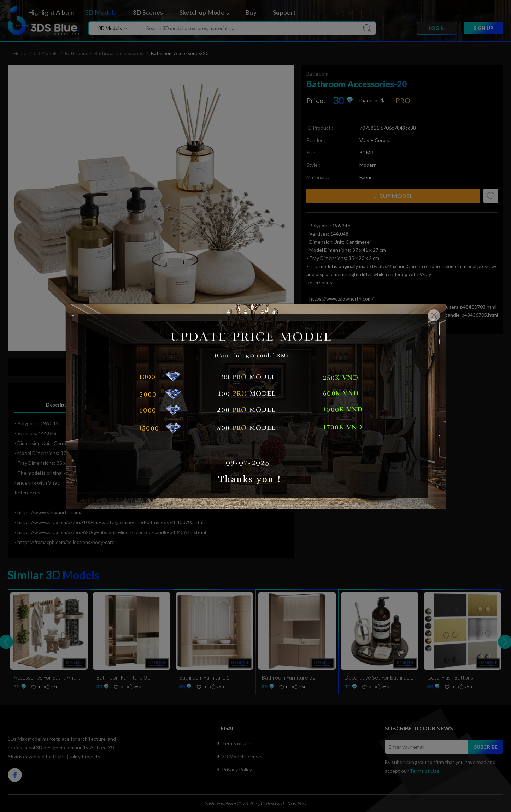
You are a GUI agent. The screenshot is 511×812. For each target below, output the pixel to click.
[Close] (434, 315)
